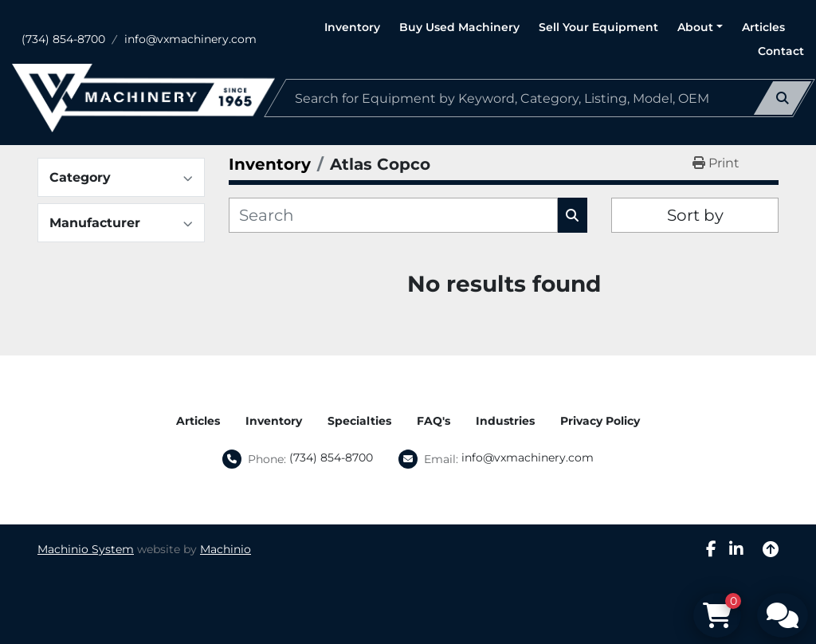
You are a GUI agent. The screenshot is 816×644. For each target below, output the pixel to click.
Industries (505, 421)
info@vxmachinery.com (190, 39)
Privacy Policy (600, 421)
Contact (781, 51)
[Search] (539, 98)
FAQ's (433, 421)
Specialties (359, 421)
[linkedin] (736, 549)
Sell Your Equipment (598, 27)
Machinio (226, 549)
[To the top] (771, 549)
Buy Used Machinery (459, 27)
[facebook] (711, 549)
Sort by (695, 215)
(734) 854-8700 (63, 39)
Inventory (352, 27)
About (695, 27)
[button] (700, 27)
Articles (763, 27)
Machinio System (86, 549)
